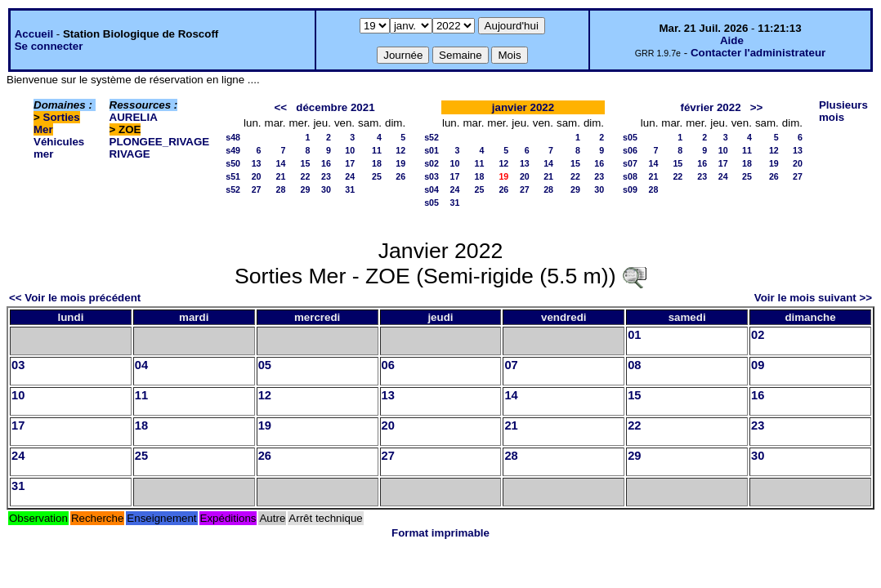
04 (141, 365)
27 (257, 189)
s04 (432, 189)
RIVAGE (130, 154)
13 (257, 163)
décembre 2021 (335, 107)
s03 (432, 176)
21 (281, 176)
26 (400, 176)
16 (326, 163)
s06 (630, 150)
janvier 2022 (523, 107)
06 (388, 365)
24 (350, 176)
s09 (630, 189)
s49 (233, 150)
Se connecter (49, 46)
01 (634, 335)
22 (306, 176)
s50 (233, 163)
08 (634, 365)
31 (350, 189)
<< (281, 107)
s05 (432, 203)
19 (400, 163)
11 (377, 150)
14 (281, 163)
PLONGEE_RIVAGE (160, 142)
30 (326, 189)
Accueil (34, 34)
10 (350, 150)
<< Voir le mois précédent (75, 298)
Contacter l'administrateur (758, 53)
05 (265, 365)
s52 (233, 189)
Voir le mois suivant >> (813, 298)
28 (281, 189)
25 (377, 176)
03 (18, 365)
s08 (630, 176)
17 (350, 163)
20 (257, 176)
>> (757, 107)
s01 (432, 150)
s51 (233, 176)
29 (306, 189)
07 (511, 365)
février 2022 (711, 107)
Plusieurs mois (843, 111)
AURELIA (134, 117)
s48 (233, 137)
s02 (432, 163)
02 (758, 335)
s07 (630, 163)
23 (326, 176)
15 (306, 163)
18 (377, 163)
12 (400, 150)
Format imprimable (440, 533)
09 (758, 365)
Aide (732, 40)
